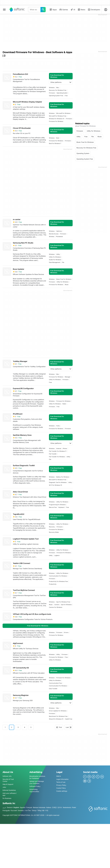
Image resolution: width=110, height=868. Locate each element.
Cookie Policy (61, 788)
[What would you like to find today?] (43, 10)
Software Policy (35, 786)
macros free (53, 507)
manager (68, 377)
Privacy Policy (61, 785)
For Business (7, 798)
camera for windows (56, 607)
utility (58, 254)
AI (73, 10)
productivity (53, 584)
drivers (66, 632)
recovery (52, 527)
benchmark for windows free (58, 716)
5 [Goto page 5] (31, 727)
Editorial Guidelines (9, 790)
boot (58, 138)
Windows (52, 88)
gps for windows (66, 605)
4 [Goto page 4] (25, 727)
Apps (53, 10)
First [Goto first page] (59, 727)
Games (64, 10)
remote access (54, 234)
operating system (62, 93)
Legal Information (62, 779)
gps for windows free (63, 602)
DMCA (59, 776)
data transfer (53, 689)
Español (23, 807)
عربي (4, 807)
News (81, 10)
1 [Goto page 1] (5, 727)
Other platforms (61, 82)
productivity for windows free (58, 581)
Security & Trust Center (8, 780)
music (67, 285)
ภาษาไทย (28, 810)
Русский (14, 810)
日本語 (54, 807)
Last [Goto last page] (69, 727)
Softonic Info (7, 776)
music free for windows (64, 279)
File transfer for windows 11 (58, 451)
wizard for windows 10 (56, 719)
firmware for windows (56, 121)
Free (66, 96)
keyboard (61, 507)
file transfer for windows (57, 457)
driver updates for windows (58, 711)
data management (55, 262)
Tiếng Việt (41, 810)
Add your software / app (10, 794)
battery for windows (63, 477)
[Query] (34, 10)
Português (6, 810)
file (63, 262)
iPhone (65, 448)
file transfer (53, 454)
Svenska (21, 810)
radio (64, 404)
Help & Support (8, 784)
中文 (47, 810)
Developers (94, 10)
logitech (57, 555)
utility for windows (55, 257)
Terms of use (61, 782)
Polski (74, 807)
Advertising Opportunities (34, 790)
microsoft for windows (63, 113)
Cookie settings (62, 791)
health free (69, 719)
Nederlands (67, 807)
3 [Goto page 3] (18, 727)
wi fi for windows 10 (55, 485)
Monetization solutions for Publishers (37, 777)
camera (57, 605)
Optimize (59, 231)
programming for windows (57, 505)
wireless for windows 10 (57, 119)
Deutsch (10, 807)
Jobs (4, 787)
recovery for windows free (58, 90)
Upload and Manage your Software (37, 782)
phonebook (59, 236)
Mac (58, 88)
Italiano (49, 807)
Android (59, 448)
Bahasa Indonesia (39, 807)
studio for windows (55, 260)
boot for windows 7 (55, 143)
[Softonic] (17, 10)
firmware (52, 93)
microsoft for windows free (58, 116)
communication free (55, 683)
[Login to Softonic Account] (106, 10)
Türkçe (34, 810)
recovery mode (54, 532)
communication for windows (58, 576)
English (16, 807)
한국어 (60, 807)
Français (29, 807)
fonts (58, 426)
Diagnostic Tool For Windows (58, 482)
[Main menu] (4, 10)
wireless (52, 236)
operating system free (56, 96)
